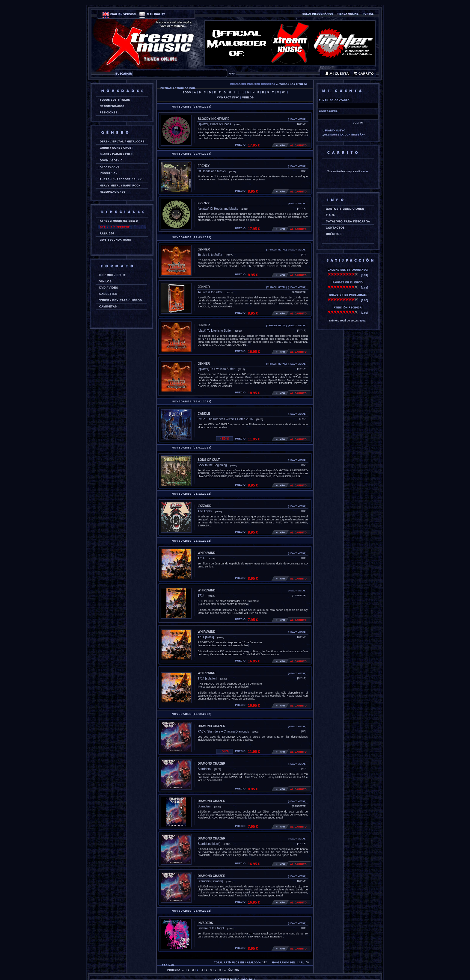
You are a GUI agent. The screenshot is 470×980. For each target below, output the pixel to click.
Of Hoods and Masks (212, 171)
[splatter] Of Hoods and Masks (218, 209)
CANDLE (204, 414)
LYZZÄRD (205, 506)
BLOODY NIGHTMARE (214, 119)
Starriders (204, 769)
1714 (201, 558)
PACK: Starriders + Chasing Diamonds (223, 731)
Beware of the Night (211, 928)
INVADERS (205, 923)
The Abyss (205, 511)
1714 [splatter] (207, 678)
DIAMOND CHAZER (212, 726)
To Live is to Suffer (210, 255)
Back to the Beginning (212, 465)
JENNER (204, 249)
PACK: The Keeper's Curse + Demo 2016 (225, 419)
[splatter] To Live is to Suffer (216, 369)
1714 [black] (206, 637)
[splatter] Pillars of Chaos (214, 124)
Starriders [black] (209, 844)
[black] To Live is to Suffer (215, 331)
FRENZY (204, 166)
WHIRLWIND (207, 553)
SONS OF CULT (209, 460)
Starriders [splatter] (210, 881)
